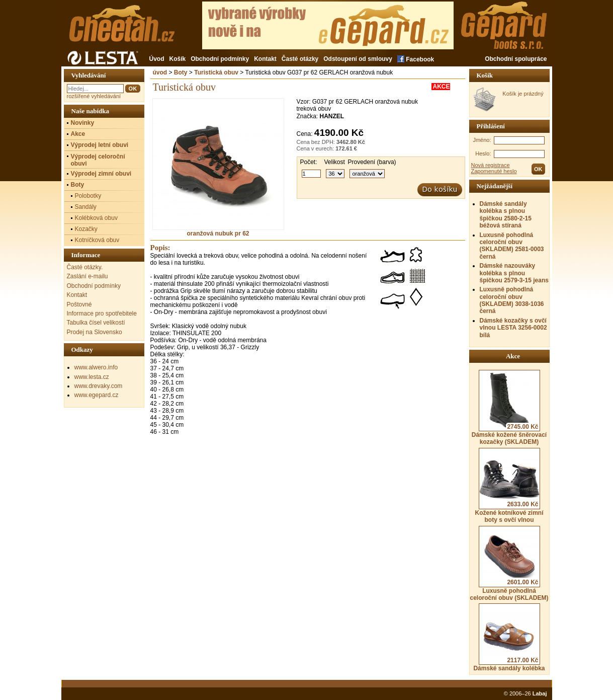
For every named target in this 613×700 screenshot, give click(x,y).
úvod (160, 72)
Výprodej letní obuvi (100, 145)
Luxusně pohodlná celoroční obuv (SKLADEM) (509, 564)
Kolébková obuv (96, 218)
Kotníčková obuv (97, 240)
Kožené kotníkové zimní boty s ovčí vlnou (509, 486)
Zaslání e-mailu (87, 276)
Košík (178, 59)
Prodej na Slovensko (95, 332)
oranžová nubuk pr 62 (218, 231)
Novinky (83, 123)
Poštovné (79, 304)
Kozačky (86, 229)
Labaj (540, 693)
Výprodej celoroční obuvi (98, 160)
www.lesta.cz (92, 377)
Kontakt (265, 59)
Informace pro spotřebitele (102, 314)
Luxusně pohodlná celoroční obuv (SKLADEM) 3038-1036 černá (512, 300)
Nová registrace (491, 165)
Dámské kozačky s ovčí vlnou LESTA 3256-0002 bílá (513, 328)
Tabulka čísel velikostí (96, 323)
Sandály (86, 207)
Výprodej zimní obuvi (101, 174)
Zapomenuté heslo (494, 171)
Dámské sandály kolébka (509, 638)
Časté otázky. (85, 267)
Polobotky (88, 196)
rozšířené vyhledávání (94, 96)
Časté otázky (300, 59)
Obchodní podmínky (220, 59)
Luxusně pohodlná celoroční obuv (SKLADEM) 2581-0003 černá (512, 246)
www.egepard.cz (97, 395)
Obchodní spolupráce (516, 59)
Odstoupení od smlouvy (358, 59)
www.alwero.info (96, 367)
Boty (181, 72)
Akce (78, 134)
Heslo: (483, 153)
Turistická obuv (216, 72)
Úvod (157, 59)
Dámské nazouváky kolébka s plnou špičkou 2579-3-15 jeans (514, 273)
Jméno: (482, 140)
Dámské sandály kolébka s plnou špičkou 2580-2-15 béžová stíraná (506, 215)
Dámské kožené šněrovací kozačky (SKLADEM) (509, 408)
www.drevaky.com (99, 386)
